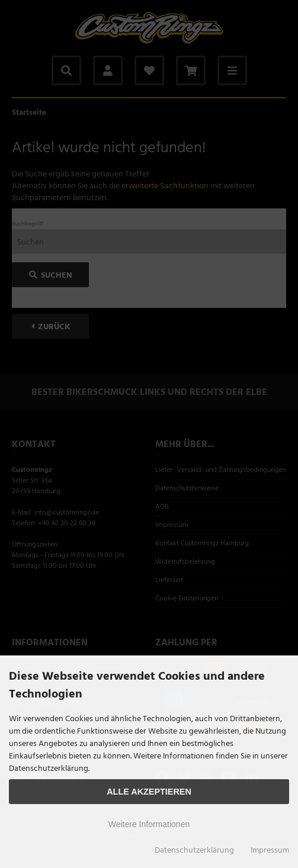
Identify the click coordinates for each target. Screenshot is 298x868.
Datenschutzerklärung (194, 850)
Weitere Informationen (149, 824)
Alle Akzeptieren (149, 792)
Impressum (270, 850)
